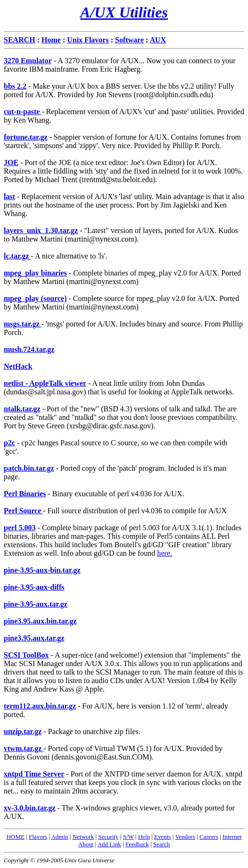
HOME (16, 837)
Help (144, 837)
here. (165, 553)
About (86, 844)
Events (162, 837)
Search (161, 844)
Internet (232, 837)
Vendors (185, 837)
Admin (59, 837)
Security (108, 837)
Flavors (38, 837)
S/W (128, 837)
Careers (209, 837)
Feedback (137, 844)
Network (83, 837)
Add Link (109, 844)
